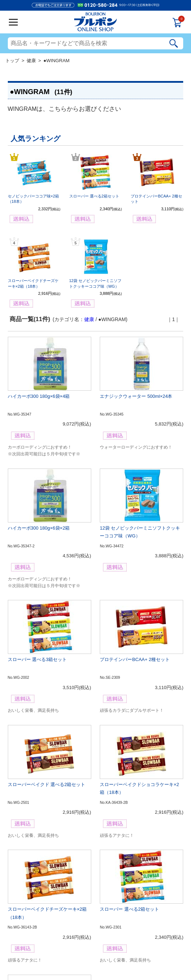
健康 (31, 61)
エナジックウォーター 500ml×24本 (136, 396)
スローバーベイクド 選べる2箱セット (47, 784)
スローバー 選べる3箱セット (37, 659)
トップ (12, 61)
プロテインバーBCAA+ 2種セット (135, 659)
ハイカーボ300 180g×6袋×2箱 (39, 528)
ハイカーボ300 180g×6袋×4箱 (39, 396)
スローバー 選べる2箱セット (94, 196)
